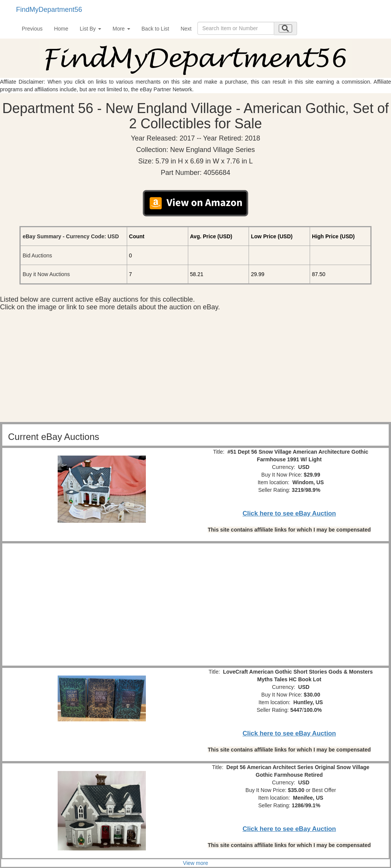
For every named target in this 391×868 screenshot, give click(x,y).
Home (61, 29)
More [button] (121, 29)
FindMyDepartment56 (49, 10)
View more (195, 863)
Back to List (155, 29)
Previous (32, 29)
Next (186, 29)
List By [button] (90, 29)
